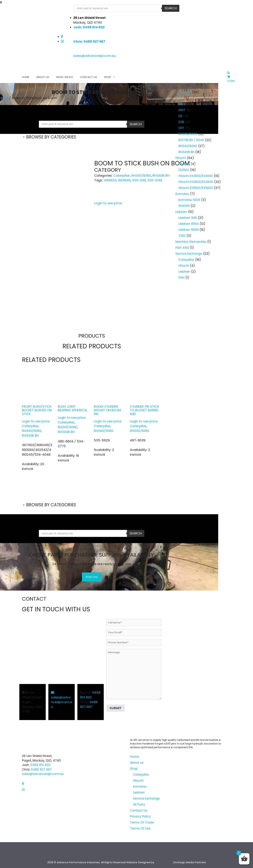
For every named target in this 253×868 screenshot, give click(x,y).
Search (171, 8)
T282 (182, 236)
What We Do (65, 77)
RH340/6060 (141, 175)
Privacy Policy (140, 816)
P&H (181, 278)
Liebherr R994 (189, 224)
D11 (180, 116)
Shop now (92, 577)
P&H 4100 (182, 248)
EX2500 (184, 170)
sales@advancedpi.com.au (95, 56)
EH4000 (184, 164)
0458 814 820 (40, 765)
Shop (112, 77)
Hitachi (181, 158)
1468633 (110, 180)
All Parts (139, 804)
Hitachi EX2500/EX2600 (196, 176)
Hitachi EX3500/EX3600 (196, 182)
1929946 (124, 180)
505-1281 (139, 180)
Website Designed (138, 862)
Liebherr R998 (189, 230)
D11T (181, 128)
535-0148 (155, 180)
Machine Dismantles (191, 242)
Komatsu (182, 194)
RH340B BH (161, 175)
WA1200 (184, 206)
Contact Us (89, 77)
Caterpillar (122, 175)
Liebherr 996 (188, 218)
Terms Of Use (140, 828)
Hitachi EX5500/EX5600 (196, 188)
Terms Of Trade (142, 822)
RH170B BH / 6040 (191, 140)
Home (26, 77)
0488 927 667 (41, 769)
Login (231, 81)
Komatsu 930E (189, 200)
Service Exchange (189, 254)
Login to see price (108, 203)
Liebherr (181, 212)
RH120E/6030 (188, 134)
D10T (182, 110)
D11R (181, 122)
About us (43, 77)
